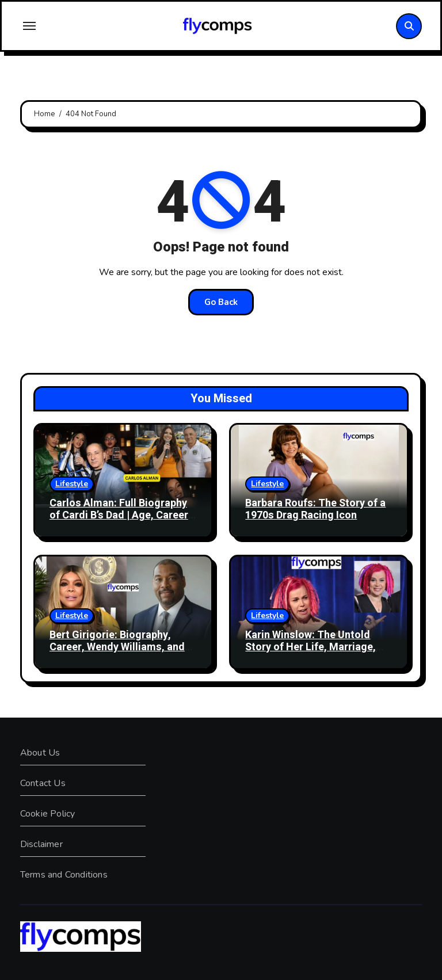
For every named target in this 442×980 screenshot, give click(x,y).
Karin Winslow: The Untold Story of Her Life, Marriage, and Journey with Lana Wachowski (310, 654)
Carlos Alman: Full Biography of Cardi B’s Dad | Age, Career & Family (119, 516)
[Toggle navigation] (29, 26)
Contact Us (43, 783)
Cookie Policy (48, 814)
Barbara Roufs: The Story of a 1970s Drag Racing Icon (315, 510)
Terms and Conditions (64, 875)
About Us (40, 753)
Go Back (221, 302)
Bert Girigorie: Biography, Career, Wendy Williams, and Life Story (117, 647)
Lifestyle (72, 484)
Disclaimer (41, 844)
